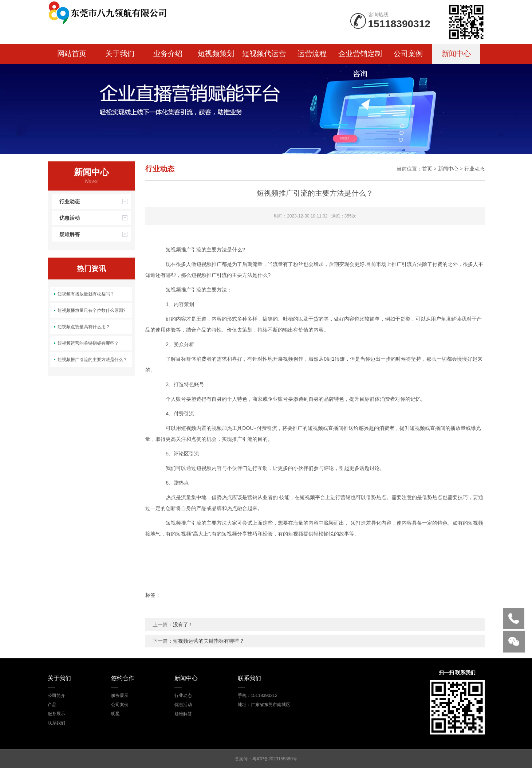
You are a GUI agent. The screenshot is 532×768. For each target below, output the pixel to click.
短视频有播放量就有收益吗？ (86, 294)
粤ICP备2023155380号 (275, 759)
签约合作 (123, 678)
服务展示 (56, 714)
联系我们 (56, 723)
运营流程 (312, 54)
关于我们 (120, 54)
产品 (52, 705)
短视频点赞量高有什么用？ (84, 327)
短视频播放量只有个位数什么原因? (92, 310)
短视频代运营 (264, 54)
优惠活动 (95, 218)
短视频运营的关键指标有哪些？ (88, 343)
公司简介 (56, 695)
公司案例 (408, 54)
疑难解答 (95, 234)
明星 (115, 714)
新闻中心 (456, 54)
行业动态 (95, 201)
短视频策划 (216, 54)
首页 (427, 169)
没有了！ (183, 624)
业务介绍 (168, 54)
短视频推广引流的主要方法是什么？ (92, 360)
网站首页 (72, 54)
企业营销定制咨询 (360, 57)
